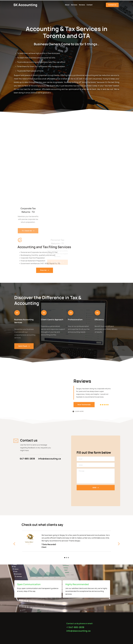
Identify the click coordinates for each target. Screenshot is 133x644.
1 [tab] (65, 558)
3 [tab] (68, 558)
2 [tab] (67, 558)
